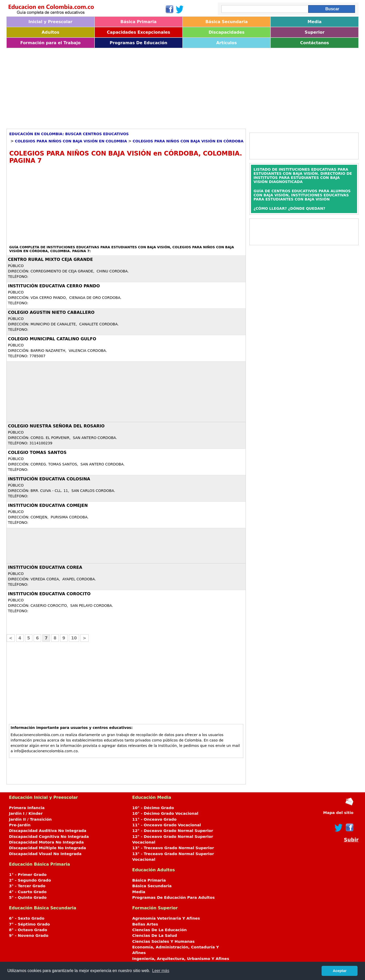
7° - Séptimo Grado (29, 924)
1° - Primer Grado (28, 875)
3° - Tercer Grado (27, 886)
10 (74, 638)
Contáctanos (314, 43)
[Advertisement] (161, 87)
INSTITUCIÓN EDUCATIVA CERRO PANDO (54, 286)
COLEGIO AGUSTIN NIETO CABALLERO (51, 312)
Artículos (227, 43)
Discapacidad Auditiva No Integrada (48, 831)
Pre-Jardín (20, 825)
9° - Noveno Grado (29, 936)
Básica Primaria (139, 22)
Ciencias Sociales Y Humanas (163, 941)
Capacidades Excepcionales (138, 32)
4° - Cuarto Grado (28, 892)
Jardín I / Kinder (26, 813)
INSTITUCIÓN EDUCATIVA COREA (45, 567)
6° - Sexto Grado (27, 918)
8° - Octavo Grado (28, 930)
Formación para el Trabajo (50, 43)
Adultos (50, 32)
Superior (315, 32)
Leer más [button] (161, 971)
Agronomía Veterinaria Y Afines (166, 918)
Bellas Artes (145, 924)
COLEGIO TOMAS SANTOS (37, 452)
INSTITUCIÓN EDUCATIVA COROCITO (49, 594)
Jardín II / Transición (30, 819)
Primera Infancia (27, 808)
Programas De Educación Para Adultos (174, 897)
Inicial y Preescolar (50, 22)
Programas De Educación (138, 43)
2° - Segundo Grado (30, 880)
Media (315, 22)
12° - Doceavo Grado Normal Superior (173, 831)
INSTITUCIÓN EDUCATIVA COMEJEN (48, 505)
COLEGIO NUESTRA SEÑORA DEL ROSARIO (56, 426)
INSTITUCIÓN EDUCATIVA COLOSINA (49, 479)
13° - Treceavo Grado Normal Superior (173, 848)
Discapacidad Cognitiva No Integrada (49, 837)
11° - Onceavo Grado (154, 819)
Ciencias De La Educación (160, 930)
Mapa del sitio (338, 813)
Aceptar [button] (340, 971)
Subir (351, 840)
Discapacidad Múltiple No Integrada (48, 848)
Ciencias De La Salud (155, 936)
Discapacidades (227, 32)
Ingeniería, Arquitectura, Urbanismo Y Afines (181, 959)
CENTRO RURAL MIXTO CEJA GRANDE (50, 259)
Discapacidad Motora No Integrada (46, 842)
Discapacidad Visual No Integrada (45, 854)
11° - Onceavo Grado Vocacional (167, 825)
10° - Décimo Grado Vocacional (165, 813)
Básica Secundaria (226, 22)
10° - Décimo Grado (153, 808)
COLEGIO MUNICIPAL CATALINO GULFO (52, 339)
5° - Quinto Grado (28, 897)
